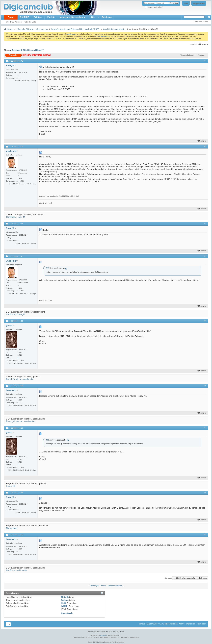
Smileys (65, 600)
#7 (205, 428)
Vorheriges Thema (98, 586)
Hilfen (93, 17)
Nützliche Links (30, 22)
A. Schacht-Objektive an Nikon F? (28, 50)
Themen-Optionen (187, 55)
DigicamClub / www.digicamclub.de (162, 624)
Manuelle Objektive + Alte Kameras (32, 29)
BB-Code (65, 597)
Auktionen (107, 17)
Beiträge (38, 17)
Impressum (191, 624)
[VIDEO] (65, 606)
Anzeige (201, 55)
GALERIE (24, 17)
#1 (205, 61)
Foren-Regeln (67, 613)
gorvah (20, 421)
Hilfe (186, 3)
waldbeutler (29, 379)
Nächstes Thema (115, 586)
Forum (11, 17)
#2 (205, 146)
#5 (205, 321)
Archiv (182, 624)
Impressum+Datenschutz (71, 17)
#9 (205, 534)
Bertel (9, 379)
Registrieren (199, 3)
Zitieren (202, 141)
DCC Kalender (16, 22)
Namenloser (12, 528)
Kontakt (142, 624)
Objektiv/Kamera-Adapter (114, 29)
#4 (205, 256)
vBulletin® (104, 635)
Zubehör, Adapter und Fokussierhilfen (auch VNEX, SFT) (75, 29)
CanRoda (11, 217)
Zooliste (51, 17)
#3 (205, 223)
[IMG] (64, 603)
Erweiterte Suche (201, 22)
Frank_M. (21, 217)
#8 (205, 492)
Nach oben (202, 578)
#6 (205, 385)
